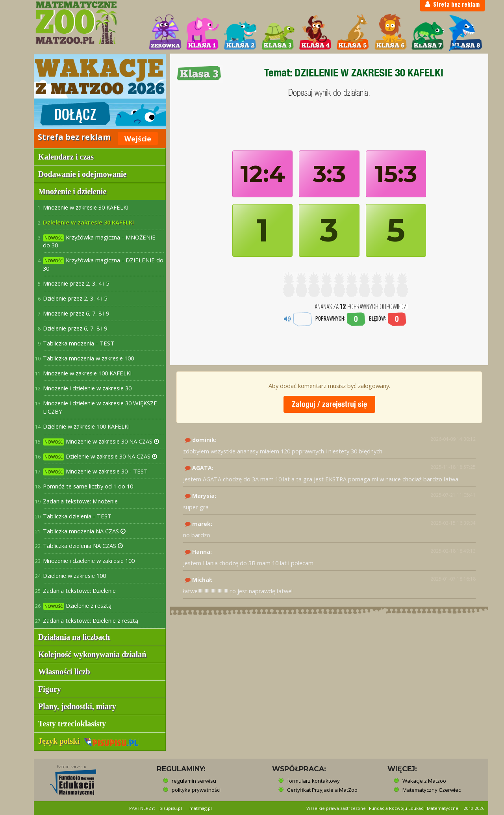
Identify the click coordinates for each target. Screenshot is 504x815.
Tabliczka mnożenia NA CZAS (84, 531)
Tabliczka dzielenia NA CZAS (83, 546)
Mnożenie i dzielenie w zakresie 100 (89, 561)
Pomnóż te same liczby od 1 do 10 (88, 486)
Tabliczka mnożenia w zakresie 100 (88, 358)
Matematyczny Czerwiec (432, 790)
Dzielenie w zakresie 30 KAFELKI (89, 222)
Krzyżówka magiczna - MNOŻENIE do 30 (99, 241)
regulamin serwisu (194, 781)
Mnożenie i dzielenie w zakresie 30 (87, 388)
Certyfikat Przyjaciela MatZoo (322, 790)
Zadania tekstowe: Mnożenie (80, 501)
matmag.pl (201, 808)
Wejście (138, 139)
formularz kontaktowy (313, 781)
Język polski (88, 741)
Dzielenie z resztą (77, 606)
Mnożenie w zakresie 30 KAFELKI (86, 207)
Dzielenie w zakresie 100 (74, 576)
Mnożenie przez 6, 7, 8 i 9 (76, 313)
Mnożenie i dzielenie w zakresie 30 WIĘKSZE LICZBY (100, 407)
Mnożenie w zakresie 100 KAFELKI (87, 373)
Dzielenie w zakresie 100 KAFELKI (86, 426)
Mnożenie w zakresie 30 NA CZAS (101, 441)
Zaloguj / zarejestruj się (329, 404)
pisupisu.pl (171, 808)
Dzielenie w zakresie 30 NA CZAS (100, 456)
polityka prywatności (196, 790)
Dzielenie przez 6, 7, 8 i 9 (75, 328)
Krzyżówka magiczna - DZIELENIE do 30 (103, 264)
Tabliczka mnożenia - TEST (79, 343)
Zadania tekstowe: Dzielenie (79, 590)
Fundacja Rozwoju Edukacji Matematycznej (414, 808)
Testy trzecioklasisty (72, 724)
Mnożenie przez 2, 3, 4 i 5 (76, 283)
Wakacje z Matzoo (424, 781)
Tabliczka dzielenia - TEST (77, 516)
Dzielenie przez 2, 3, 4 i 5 (75, 298)
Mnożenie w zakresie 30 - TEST (95, 471)
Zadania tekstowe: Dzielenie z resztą (91, 620)
